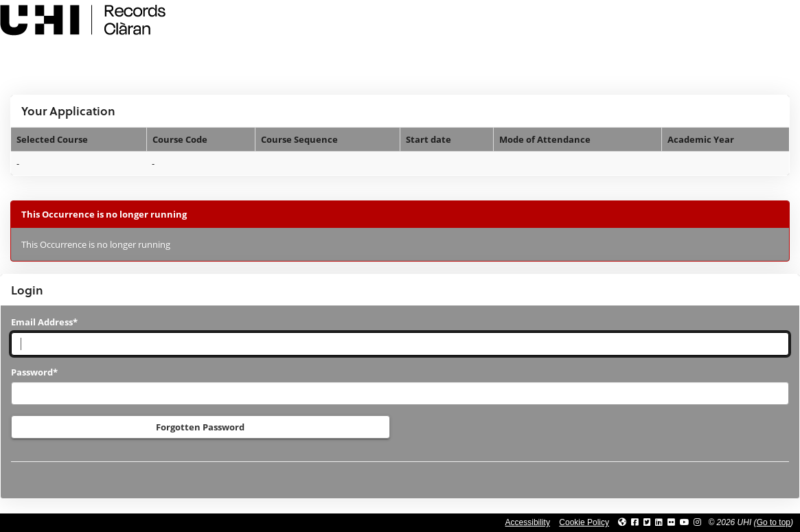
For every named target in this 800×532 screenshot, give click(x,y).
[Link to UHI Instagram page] (697, 522)
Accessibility (528, 522)
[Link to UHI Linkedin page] (659, 522)
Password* (34, 372)
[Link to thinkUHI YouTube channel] (685, 522)
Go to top (774, 522)
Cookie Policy (584, 522)
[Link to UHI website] (622, 522)
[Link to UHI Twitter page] (647, 522)
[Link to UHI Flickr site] (671, 522)
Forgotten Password (200, 427)
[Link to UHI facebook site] (635, 522)
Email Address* (44, 322)
